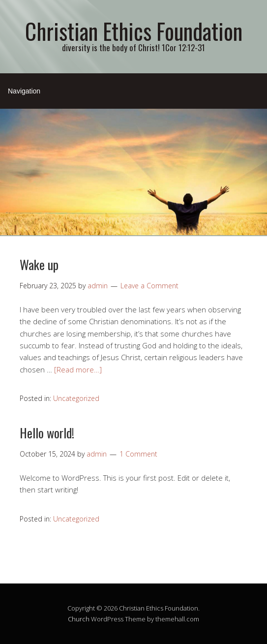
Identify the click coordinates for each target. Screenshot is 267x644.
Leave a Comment (149, 286)
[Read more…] (78, 369)
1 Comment (138, 454)
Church (79, 619)
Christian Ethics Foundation (134, 31)
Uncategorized (76, 398)
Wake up (39, 264)
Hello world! (47, 433)
